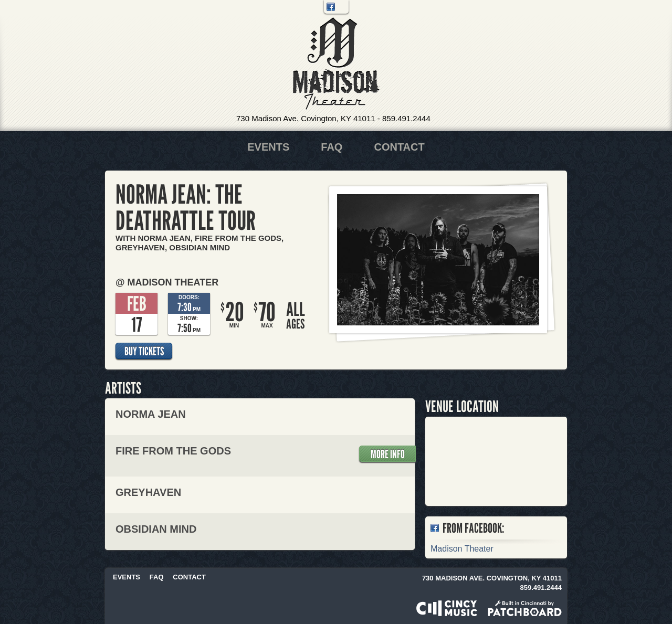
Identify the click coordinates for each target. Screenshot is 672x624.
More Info (388, 454)
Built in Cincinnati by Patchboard (525, 608)
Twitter (342, 7)
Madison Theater (336, 64)
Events (268, 147)
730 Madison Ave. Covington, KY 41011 (306, 118)
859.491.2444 (406, 118)
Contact (399, 147)
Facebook (331, 7)
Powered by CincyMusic (447, 608)
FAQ (332, 147)
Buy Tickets (144, 351)
